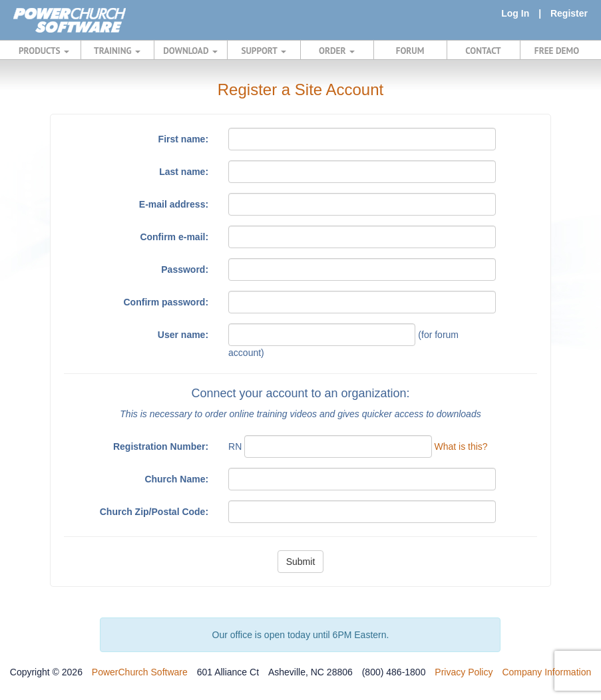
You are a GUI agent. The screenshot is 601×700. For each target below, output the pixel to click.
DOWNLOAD (190, 51)
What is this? (461, 446)
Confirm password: (166, 302)
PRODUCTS (44, 51)
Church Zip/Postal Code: (154, 512)
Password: (185, 269)
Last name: (184, 172)
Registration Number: (161, 446)
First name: (183, 139)
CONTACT (483, 51)
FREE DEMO (557, 51)
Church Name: (176, 479)
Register (569, 13)
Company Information (546, 672)
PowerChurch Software (140, 672)
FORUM (410, 51)
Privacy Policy (464, 672)
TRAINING (117, 51)
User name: (183, 335)
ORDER (337, 51)
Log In (515, 13)
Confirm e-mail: (174, 237)
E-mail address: (174, 204)
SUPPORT (263, 51)
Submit (301, 562)
